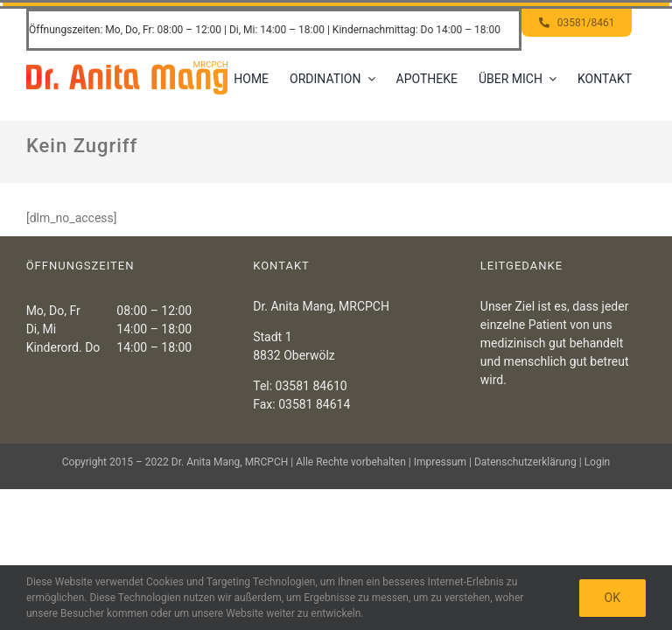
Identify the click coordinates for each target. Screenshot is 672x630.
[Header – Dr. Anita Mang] (127, 67)
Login (598, 462)
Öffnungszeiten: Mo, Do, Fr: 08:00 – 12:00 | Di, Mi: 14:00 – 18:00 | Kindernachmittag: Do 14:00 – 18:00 (265, 30)
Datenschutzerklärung (525, 462)
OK (612, 598)
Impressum (440, 462)
